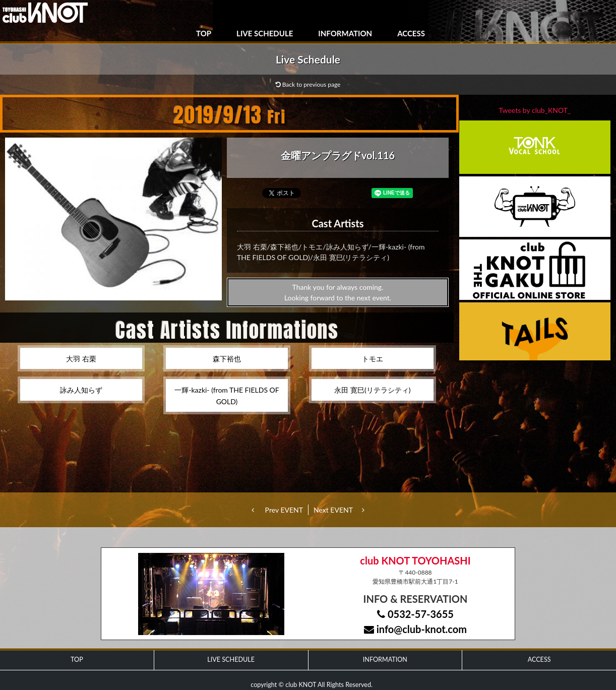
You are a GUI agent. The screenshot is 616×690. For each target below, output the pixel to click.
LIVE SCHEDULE (265, 33)
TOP (204, 33)
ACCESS (411, 33)
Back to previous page (308, 84)
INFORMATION (345, 33)
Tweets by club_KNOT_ (535, 110)
